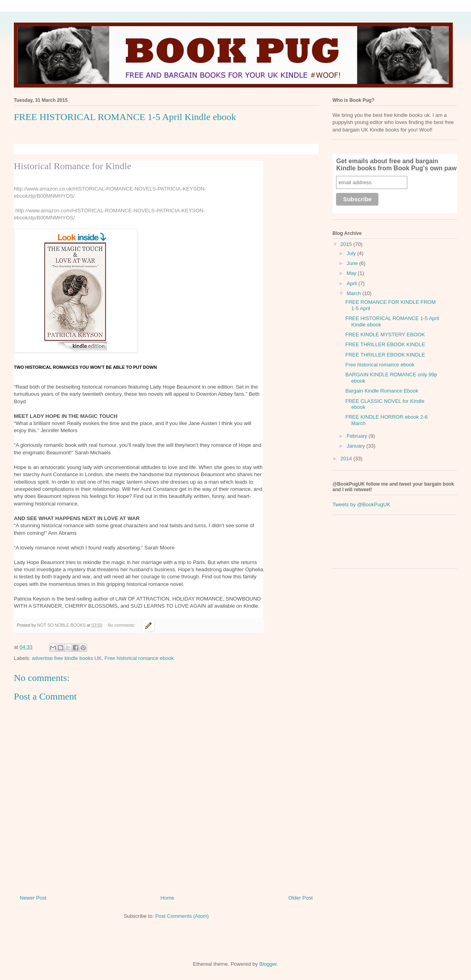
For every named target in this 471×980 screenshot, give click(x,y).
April (353, 283)
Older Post (301, 898)
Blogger (268, 964)
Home (168, 898)
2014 (347, 459)
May (352, 273)
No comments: (122, 625)
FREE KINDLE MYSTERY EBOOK (385, 335)
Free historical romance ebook (139, 658)
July (352, 253)
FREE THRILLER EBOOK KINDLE (385, 344)
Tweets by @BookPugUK (361, 504)
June (353, 263)
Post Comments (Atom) (182, 916)
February (358, 436)
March (355, 293)
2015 (347, 244)
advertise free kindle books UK (67, 658)
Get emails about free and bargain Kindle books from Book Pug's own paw (396, 165)
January (357, 446)
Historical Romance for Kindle (73, 166)
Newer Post (33, 898)
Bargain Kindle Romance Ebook (382, 391)
